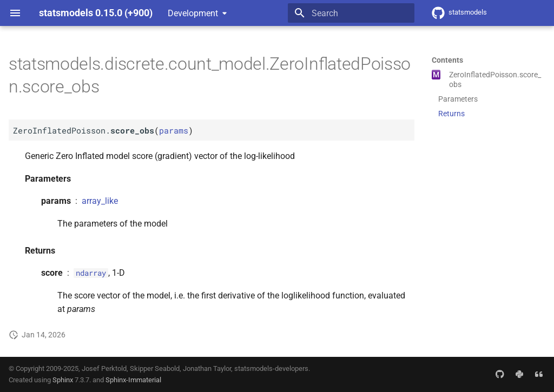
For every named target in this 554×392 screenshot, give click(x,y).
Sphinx (63, 380)
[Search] (351, 13)
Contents (447, 60)
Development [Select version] (193, 13)
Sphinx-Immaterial (133, 380)
